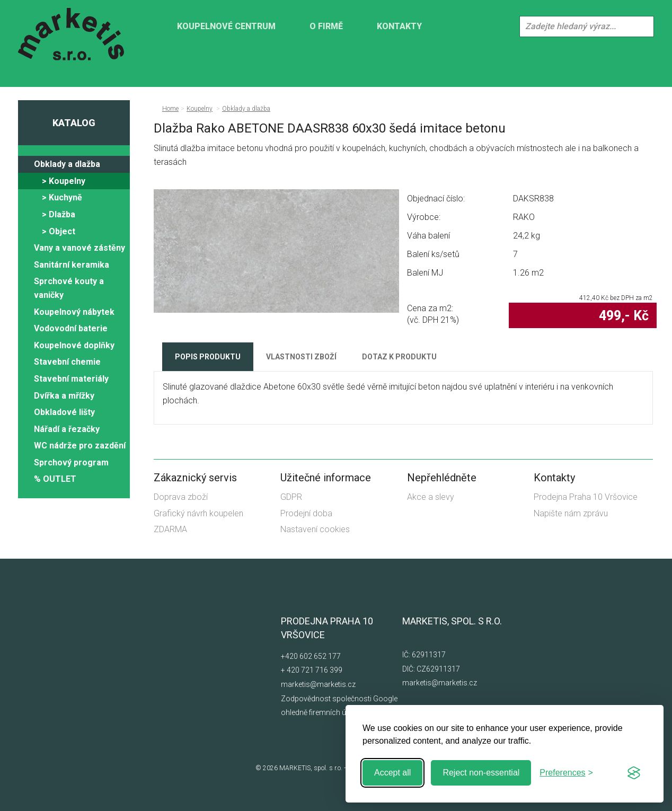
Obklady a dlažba (67, 164)
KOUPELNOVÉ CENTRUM (226, 26)
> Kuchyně (62, 197)
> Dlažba (59, 214)
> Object (59, 231)
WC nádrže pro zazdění (80, 446)
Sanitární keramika (72, 265)
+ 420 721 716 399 (312, 670)
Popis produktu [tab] (208, 357)
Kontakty (399, 26)
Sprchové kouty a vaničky (69, 288)
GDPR (291, 497)
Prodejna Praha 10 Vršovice (586, 497)
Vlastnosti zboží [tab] (301, 357)
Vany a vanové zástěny (79, 248)
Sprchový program (71, 462)
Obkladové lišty (64, 412)
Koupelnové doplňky (74, 345)
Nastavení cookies (315, 529)
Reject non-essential (481, 773)
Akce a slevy (431, 497)
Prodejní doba (306, 513)
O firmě (326, 26)
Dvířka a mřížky (64, 396)
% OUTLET (55, 479)
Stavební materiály (71, 379)
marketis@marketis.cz (318, 684)
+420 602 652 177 (311, 656)
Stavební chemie (67, 362)
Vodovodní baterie (71, 328)
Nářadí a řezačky (67, 429)
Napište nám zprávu (571, 513)
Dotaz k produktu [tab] (399, 357)
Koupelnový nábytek (74, 312)
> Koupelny (64, 181)
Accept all (392, 773)
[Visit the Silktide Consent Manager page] (634, 773)
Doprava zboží (181, 497)
